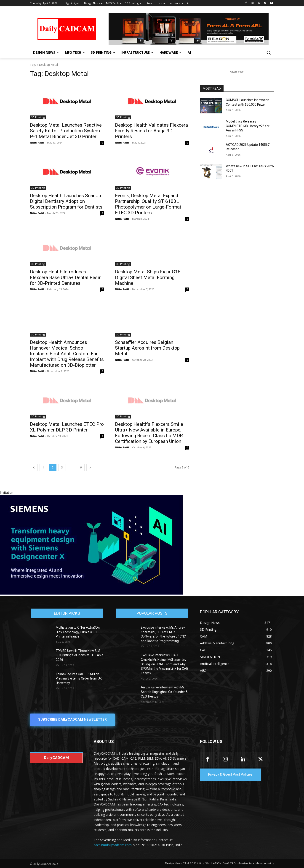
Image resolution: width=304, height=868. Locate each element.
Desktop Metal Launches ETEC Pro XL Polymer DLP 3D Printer (67, 427)
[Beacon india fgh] (189, 29)
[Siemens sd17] (91, 593)
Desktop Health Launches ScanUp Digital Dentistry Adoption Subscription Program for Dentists (67, 201)
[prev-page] (34, 467)
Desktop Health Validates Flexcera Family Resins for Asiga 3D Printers (151, 131)
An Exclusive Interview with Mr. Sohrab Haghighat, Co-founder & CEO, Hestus (164, 692)
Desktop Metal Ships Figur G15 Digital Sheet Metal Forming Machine (148, 277)
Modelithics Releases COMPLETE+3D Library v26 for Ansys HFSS (248, 126)
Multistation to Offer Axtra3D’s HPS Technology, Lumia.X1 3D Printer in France (78, 632)
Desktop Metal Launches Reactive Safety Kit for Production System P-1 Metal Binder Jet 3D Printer (66, 131)
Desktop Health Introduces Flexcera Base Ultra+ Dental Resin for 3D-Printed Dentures (66, 277)
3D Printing (38, 117)
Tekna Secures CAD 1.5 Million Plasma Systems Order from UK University (79, 678)
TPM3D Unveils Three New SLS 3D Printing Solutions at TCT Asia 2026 (80, 655)
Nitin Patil (37, 142)
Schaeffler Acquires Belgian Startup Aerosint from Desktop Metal (147, 348)
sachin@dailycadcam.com (113, 845)
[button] (269, 52)
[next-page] (90, 467)
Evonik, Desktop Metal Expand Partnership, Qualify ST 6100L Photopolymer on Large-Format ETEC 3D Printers (148, 204)
